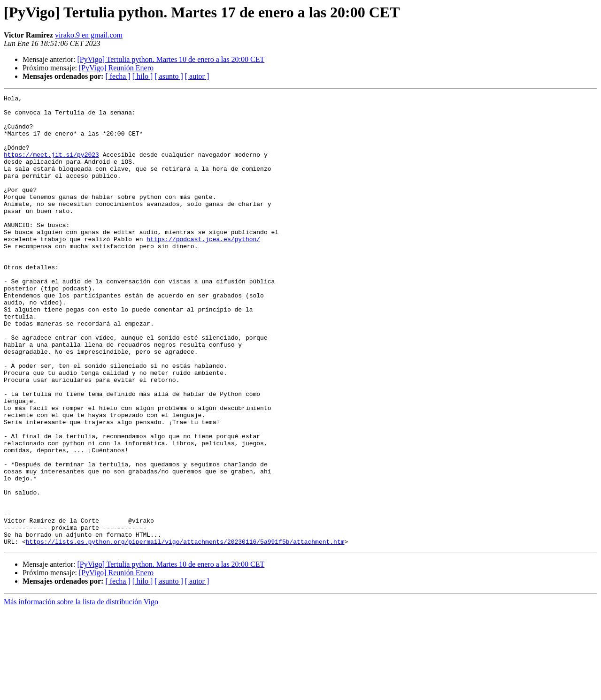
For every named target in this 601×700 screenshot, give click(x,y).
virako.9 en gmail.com (89, 35)
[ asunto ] (169, 76)
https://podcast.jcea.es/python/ (203, 268)
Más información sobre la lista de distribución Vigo (81, 692)
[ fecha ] (118, 76)
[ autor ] (197, 76)
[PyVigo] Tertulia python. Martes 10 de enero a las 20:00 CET (171, 59)
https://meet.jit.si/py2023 (51, 167)
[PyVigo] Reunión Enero (116, 68)
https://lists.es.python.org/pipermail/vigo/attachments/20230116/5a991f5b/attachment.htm (185, 632)
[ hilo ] (143, 76)
